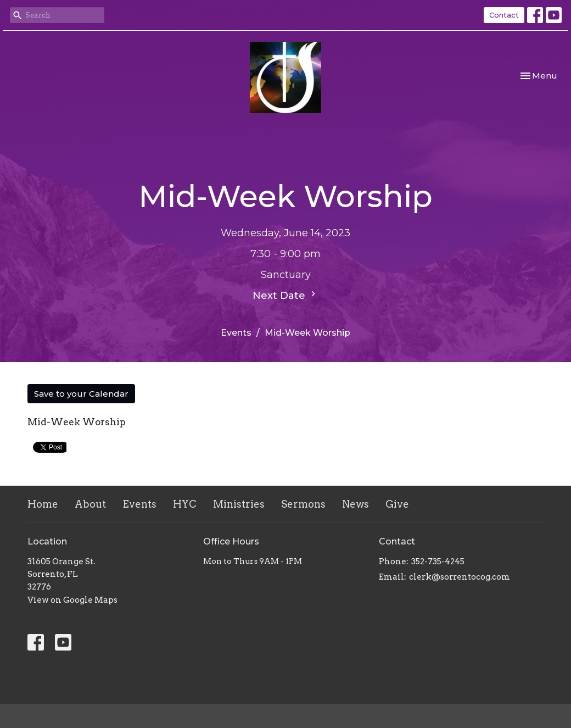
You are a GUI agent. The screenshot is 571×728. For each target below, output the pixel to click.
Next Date (285, 295)
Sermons (303, 504)
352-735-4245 (438, 562)
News (356, 504)
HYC (185, 504)
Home (43, 504)
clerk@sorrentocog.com (460, 577)
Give (397, 504)
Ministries (239, 504)
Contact (504, 15)
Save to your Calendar (81, 394)
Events (236, 333)
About (90, 504)
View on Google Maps (72, 600)
